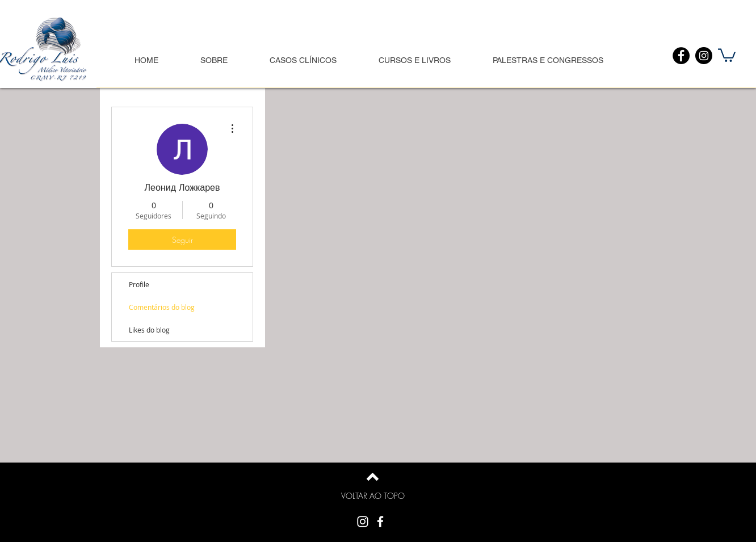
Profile (139, 284)
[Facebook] (681, 56)
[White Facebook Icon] (380, 522)
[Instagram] (704, 56)
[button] (727, 54)
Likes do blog (149, 330)
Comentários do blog (162, 307)
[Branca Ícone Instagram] (363, 522)
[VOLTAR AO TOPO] (373, 496)
